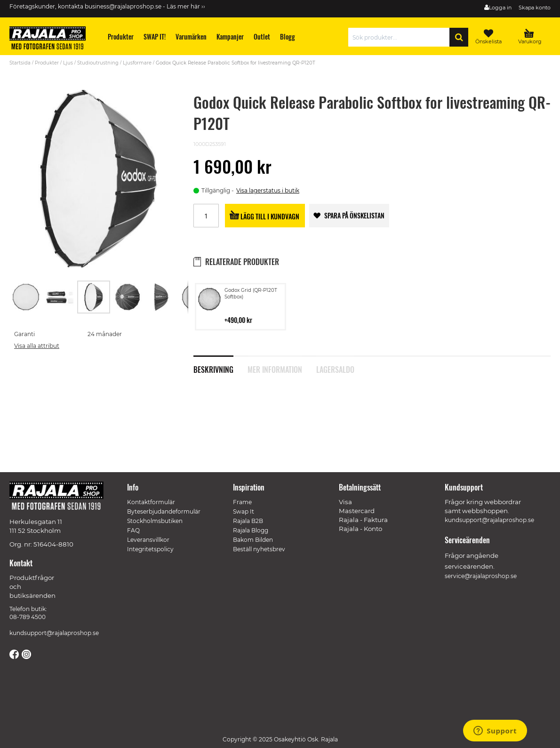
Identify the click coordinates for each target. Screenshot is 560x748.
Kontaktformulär (151, 502)
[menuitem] (121, 36)
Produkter (47, 63)
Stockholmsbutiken (155, 521)
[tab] (220, 364)
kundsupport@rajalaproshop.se (54, 633)
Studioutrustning (98, 63)
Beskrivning (213, 369)
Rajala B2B (248, 521)
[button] (26, 297)
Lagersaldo (335, 369)
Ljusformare (137, 63)
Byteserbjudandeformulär (164, 511)
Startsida (20, 63)
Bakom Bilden (253, 540)
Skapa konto (535, 8)
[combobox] (401, 37)
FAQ (133, 530)
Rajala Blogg (251, 530)
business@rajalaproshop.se (123, 6)
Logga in (500, 8)
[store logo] (52, 40)
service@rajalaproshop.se (481, 576)
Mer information (275, 369)
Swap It (244, 511)
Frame (242, 502)
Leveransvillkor (148, 540)
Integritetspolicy (150, 549)
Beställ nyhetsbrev (259, 549)
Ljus (68, 63)
